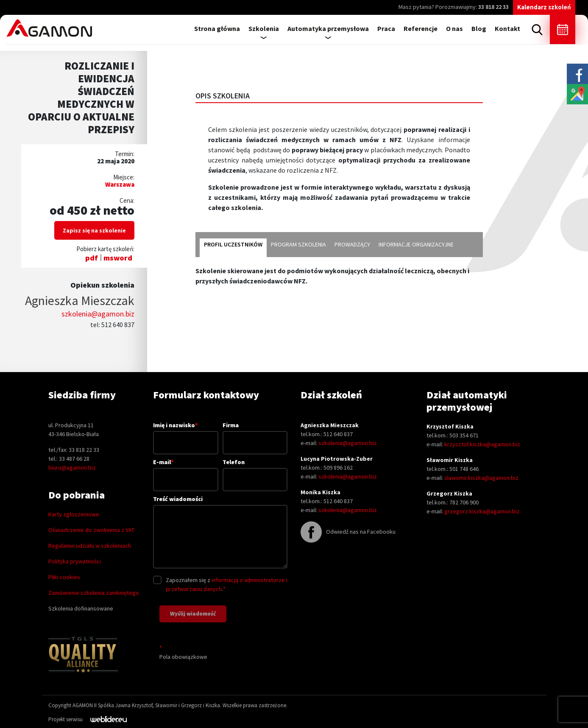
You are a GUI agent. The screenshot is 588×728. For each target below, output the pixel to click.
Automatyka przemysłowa (328, 28)
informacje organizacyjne (416, 244)
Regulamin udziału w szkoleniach (90, 546)
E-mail (186, 470)
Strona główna (217, 28)
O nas (454, 28)
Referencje (421, 28)
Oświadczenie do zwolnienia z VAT (91, 530)
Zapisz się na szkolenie (94, 230)
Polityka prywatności (75, 561)
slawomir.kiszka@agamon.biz (481, 478)
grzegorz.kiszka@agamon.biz (482, 511)
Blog (479, 28)
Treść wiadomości (220, 533)
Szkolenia (264, 28)
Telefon (255, 471)
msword (118, 258)
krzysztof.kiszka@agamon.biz (482, 444)
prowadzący (352, 244)
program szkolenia (298, 244)
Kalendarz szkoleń (544, 7)
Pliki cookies (64, 577)
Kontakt (507, 28)
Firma (255, 434)
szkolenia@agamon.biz (98, 314)
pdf (92, 258)
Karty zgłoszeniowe (74, 514)
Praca (386, 28)
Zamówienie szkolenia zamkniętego (94, 593)
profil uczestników (233, 244)
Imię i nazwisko (186, 434)
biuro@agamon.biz (72, 468)
